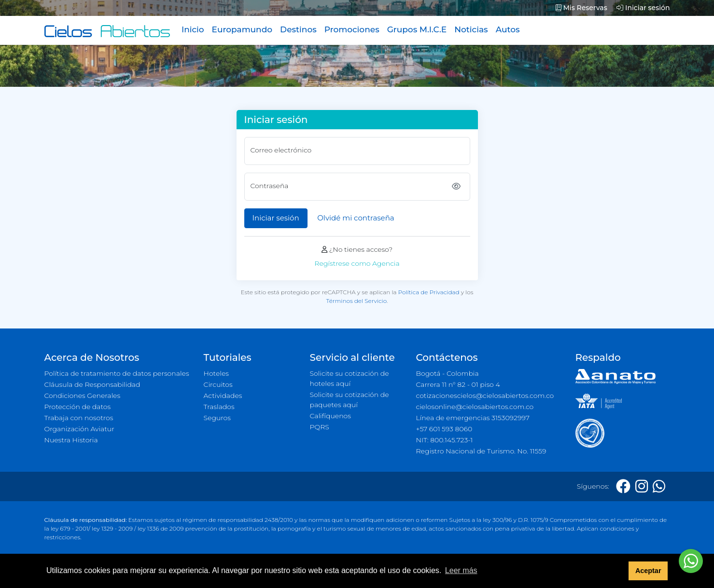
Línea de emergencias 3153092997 (473, 418)
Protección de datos (78, 407)
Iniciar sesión (643, 8)
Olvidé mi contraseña (356, 218)
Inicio (193, 29)
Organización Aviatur (79, 429)
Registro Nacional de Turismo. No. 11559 (481, 451)
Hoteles (216, 373)
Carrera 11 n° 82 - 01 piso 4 (458, 384)
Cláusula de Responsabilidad (92, 384)
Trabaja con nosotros (79, 418)
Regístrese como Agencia (357, 263)
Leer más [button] (461, 570)
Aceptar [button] (648, 571)
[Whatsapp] (659, 486)
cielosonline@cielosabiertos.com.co (475, 407)
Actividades (223, 396)
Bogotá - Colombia (448, 373)
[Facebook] (623, 486)
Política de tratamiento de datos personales (117, 373)
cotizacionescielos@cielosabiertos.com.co (485, 396)
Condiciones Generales (83, 396)
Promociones (352, 29)
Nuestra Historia (71, 440)
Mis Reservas (581, 8)
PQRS (320, 427)
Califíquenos (330, 416)
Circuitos (218, 384)
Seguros (217, 418)
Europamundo (242, 29)
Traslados (219, 407)
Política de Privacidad (429, 292)
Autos (508, 29)
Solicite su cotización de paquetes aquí (350, 400)
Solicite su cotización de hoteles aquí (350, 378)
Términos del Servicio (357, 301)
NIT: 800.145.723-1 (445, 440)
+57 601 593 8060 (444, 429)
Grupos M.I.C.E (417, 29)
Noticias (471, 29)
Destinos (298, 29)
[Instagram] (642, 486)
